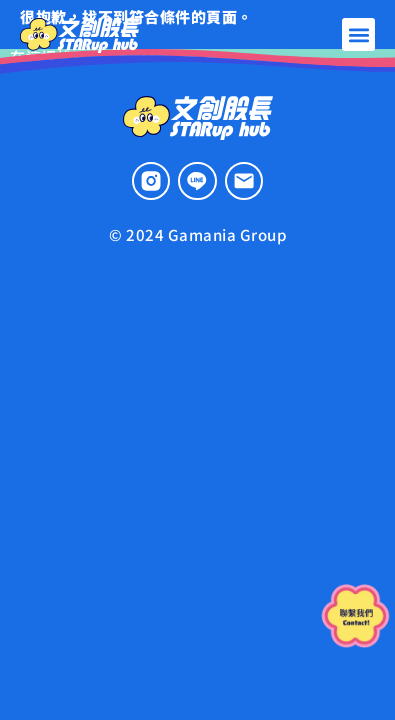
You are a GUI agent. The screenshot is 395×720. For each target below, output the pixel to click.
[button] (358, 34)
